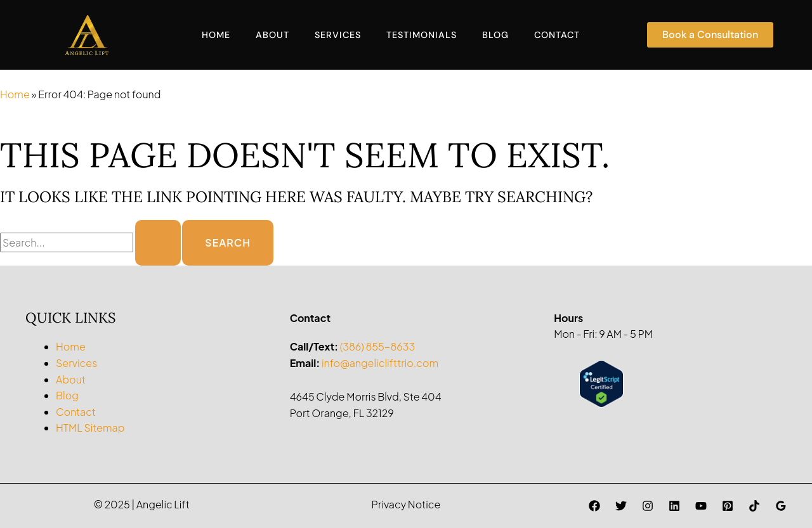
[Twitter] (621, 506)
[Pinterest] (728, 506)
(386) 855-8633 (377, 346)
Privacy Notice (406, 504)
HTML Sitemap (90, 428)
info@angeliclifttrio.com (380, 363)
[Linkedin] (674, 506)
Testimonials (422, 35)
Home (216, 35)
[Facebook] (594, 506)
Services (338, 35)
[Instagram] (648, 506)
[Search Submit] (158, 243)
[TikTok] (754, 506)
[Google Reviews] (781, 506)
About (272, 35)
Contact (557, 35)
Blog (495, 35)
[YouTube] (701, 506)
